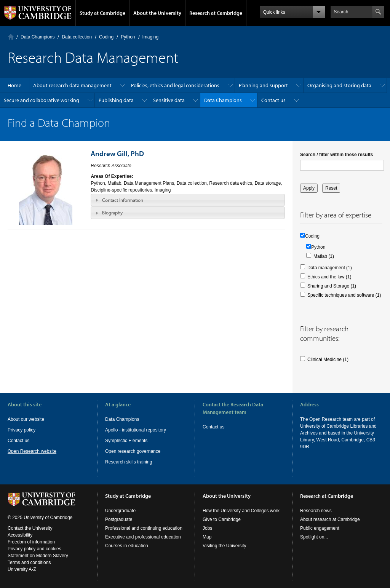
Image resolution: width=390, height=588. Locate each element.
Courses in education (127, 546)
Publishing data (116, 100)
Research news (316, 511)
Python (128, 37)
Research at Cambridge (216, 13)
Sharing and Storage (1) (332, 286)
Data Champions (38, 37)
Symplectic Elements (126, 441)
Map (207, 537)
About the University (157, 13)
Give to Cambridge (222, 519)
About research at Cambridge (330, 519)
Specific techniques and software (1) (344, 295)
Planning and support (263, 85)
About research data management (72, 85)
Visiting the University (225, 546)
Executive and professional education (143, 537)
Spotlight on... (314, 537)
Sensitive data (169, 100)
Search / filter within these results (336, 155)
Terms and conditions (29, 562)
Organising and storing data (339, 85)
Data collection (77, 37)
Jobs (207, 528)
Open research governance (133, 451)
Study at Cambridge (102, 13)
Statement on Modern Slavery (38, 556)
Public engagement (320, 528)
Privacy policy (22, 430)
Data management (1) (330, 268)
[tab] (188, 200)
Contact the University (30, 528)
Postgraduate (119, 519)
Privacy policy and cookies (34, 549)
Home (11, 37)
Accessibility (20, 535)
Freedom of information (31, 542)
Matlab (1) (324, 256)
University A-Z (22, 569)
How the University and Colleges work (241, 511)
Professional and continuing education (144, 528)
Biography (112, 213)
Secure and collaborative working (42, 100)
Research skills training (129, 462)
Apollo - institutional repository (136, 430)
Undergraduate (120, 511)
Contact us (273, 100)
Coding (106, 37)
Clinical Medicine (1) (328, 360)
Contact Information (123, 200)
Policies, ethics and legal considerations (175, 85)
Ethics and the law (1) (329, 277)
